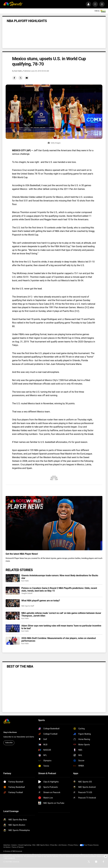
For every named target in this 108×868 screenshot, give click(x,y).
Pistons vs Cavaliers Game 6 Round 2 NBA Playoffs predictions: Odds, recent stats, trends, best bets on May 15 (59, 589)
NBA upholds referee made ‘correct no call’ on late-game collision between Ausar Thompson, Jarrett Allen (61, 614)
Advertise (7, 845)
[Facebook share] (14, 78)
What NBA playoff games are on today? (41, 601)
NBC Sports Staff (28, 606)
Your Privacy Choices (92, 845)
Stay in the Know (10, 732)
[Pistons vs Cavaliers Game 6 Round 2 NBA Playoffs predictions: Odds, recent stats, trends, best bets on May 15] (13, 591)
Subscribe (9, 743)
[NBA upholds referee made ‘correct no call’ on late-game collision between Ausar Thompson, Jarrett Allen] (13, 616)
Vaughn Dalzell (27, 593)
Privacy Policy (73, 845)
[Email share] (27, 78)
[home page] (13, 4)
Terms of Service (18, 847)
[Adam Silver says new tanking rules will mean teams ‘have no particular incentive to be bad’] (13, 628)
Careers (14, 845)
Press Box (54, 845)
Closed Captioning (25, 845)
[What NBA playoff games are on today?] (13, 603)
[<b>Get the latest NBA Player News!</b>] (54, 523)
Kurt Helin (18, 71)
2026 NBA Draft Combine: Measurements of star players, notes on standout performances (59, 639)
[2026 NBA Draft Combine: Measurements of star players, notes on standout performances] (13, 641)
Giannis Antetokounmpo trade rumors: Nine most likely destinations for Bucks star (60, 577)
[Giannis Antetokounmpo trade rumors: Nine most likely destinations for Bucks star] (13, 578)
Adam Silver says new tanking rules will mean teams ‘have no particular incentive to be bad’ (61, 627)
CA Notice (7, 847)
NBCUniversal (17, 851)
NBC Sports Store (43, 845)
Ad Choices (63, 845)
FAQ (34, 845)
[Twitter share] (21, 78)
